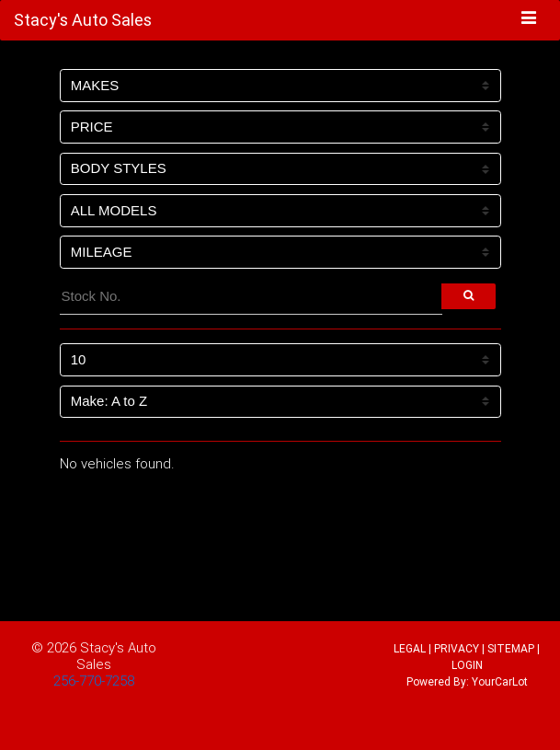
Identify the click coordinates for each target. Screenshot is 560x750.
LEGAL (410, 648)
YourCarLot (500, 681)
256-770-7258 (94, 681)
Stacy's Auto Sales (116, 656)
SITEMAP (511, 648)
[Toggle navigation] (529, 19)
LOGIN (467, 665)
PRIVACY (457, 648)
